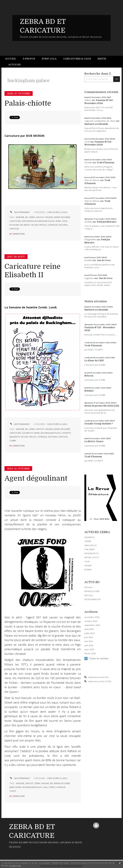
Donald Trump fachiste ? (99, 424)
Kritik (102, 59)
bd (27, 217)
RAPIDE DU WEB (92, 591)
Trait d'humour (106, 163)
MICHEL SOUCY (92, 557)
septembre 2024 (92, 625)
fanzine (49, 217)
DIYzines (88, 587)
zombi (13, 441)
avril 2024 (89, 645)
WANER (88, 566)
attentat (66, 433)
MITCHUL (89, 595)
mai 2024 (89, 641)
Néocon (89, 376)
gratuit (40, 217)
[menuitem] (12, 59)
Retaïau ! (89, 391)
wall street (49, 787)
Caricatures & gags (77, 59)
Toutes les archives (99, 658)
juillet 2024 (89, 633)
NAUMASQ (90, 537)
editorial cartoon (58, 437)
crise (65, 221)
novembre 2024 (92, 617)
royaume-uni (16, 225)
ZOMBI (88, 541)
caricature (15, 221)
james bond (15, 787)
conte (13, 791)
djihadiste (15, 437)
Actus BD (14, 65)
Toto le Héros (92, 180)
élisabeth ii (28, 433)
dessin (35, 225)
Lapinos (89, 278)
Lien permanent (20, 212)
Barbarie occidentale (96, 124)
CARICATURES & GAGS (57, 212)
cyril (87, 142)
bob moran (28, 221)
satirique (52, 225)
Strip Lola (49, 59)
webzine (20, 217)
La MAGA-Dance (94, 441)
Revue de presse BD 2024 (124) (102, 406)
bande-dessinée (62, 217)
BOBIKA (88, 570)
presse (43, 225)
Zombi (88, 163)
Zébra (88, 100)
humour (61, 787)
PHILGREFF (90, 549)
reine (58, 221)
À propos (29, 59)
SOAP (87, 562)
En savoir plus (15, 866)
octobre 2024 (91, 621)
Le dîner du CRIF (94, 360)
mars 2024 (89, 649)
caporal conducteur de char (100, 121)
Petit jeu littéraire (107, 222)
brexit (27, 225)
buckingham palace (45, 221)
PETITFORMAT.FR (92, 599)
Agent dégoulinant (36, 478)
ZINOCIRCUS (91, 545)
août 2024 (89, 629)
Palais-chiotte (28, 103)
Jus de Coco (104, 260)
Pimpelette (90, 240)
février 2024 (90, 653)
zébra (32, 217)
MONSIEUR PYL (92, 553)
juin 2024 (89, 637)
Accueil (11, 59)
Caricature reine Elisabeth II (33, 271)
